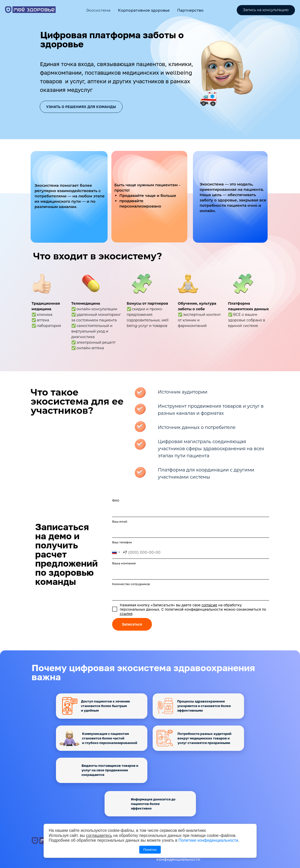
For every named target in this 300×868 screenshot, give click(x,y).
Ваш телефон (122, 542)
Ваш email (120, 521)
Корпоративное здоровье (144, 10)
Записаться (132, 624)
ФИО (116, 500)
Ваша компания (124, 563)
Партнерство (190, 10)
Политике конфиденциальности (208, 840)
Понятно (150, 850)
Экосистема (98, 10)
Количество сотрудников (131, 584)
